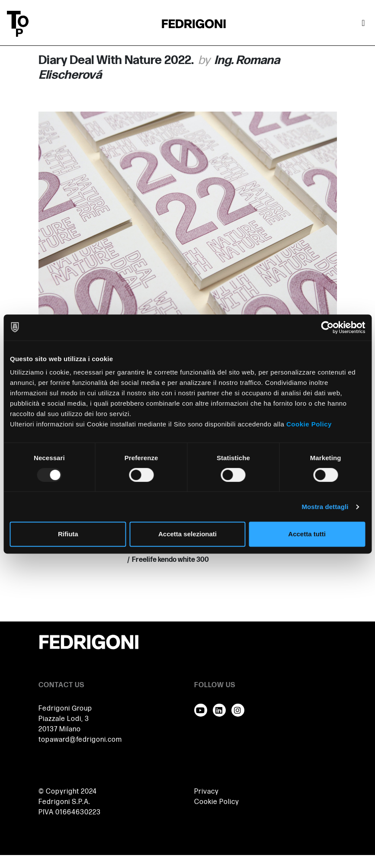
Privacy (207, 792)
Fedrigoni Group (65, 709)
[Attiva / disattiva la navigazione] (363, 24)
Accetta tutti (307, 534)
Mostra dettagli (325, 507)
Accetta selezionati (187, 534)
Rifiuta (68, 534)
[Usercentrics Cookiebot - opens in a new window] (327, 327)
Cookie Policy (309, 424)
